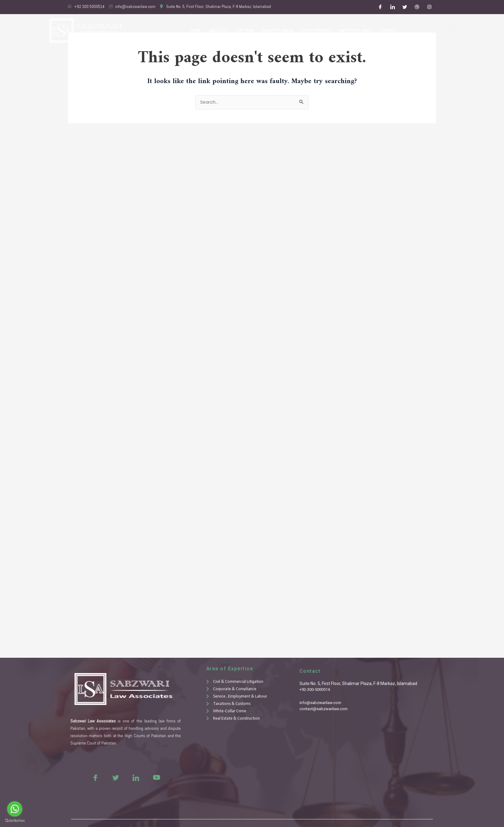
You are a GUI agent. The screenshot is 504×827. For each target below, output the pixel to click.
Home (200, 31)
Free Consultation (437, 31)
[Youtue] (139, 777)
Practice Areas (280, 31)
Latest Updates (318, 31)
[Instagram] (430, 7)
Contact (388, 31)
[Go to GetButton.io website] (15, 821)
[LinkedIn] (393, 7)
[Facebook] (380, 7)
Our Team (248, 31)
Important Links (356, 31)
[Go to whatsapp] (15, 809)
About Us (222, 31)
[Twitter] (405, 7)
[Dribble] (417, 7)
